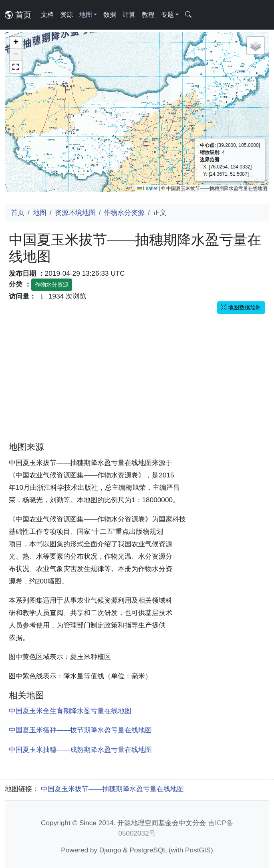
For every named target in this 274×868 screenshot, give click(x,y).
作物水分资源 (124, 212)
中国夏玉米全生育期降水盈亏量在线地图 (70, 711)
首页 (18, 15)
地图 (40, 212)
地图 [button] (86, 15)
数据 (110, 15)
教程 (148, 15)
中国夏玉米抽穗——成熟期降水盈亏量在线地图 (80, 750)
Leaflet (147, 188)
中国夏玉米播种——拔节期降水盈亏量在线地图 (80, 730)
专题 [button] (167, 15)
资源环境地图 (75, 212)
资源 (66, 15)
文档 (47, 15)
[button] (16, 43)
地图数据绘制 (241, 307)
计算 (129, 15)
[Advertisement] (137, 385)
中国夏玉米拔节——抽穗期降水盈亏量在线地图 (112, 789)
